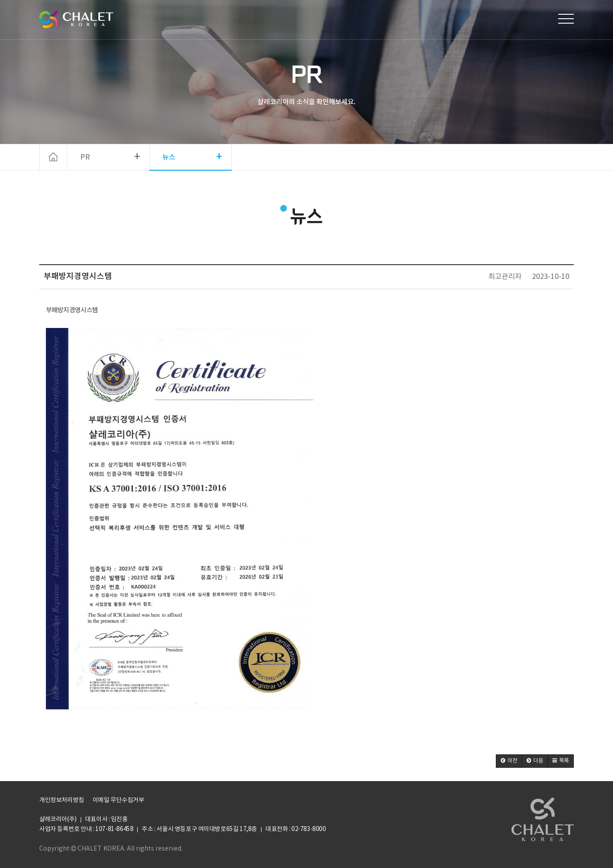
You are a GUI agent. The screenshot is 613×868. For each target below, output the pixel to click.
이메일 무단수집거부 (119, 800)
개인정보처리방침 (62, 800)
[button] (509, 761)
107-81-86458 (114, 829)
